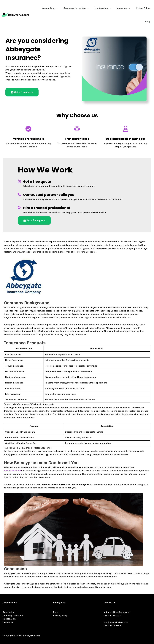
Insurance (124, 8)
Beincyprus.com (12, 471)
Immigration (103, 8)
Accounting (50, 8)
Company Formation (76, 8)
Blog (148, 22)
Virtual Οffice (143, 8)
